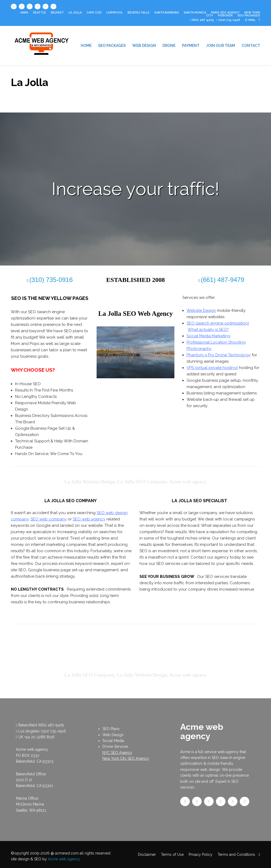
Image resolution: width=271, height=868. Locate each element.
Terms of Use (172, 854)
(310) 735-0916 (53, 731)
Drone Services (115, 746)
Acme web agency (64, 859)
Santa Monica (195, 13)
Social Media (113, 741)
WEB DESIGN (144, 46)
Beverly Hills (139, 13)
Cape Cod (94, 13)
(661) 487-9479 (203, 20)
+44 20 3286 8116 (39, 737)
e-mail (253, 20)
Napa (24, 13)
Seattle (39, 13)
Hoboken (225, 15)
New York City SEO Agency (126, 758)
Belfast (57, 13)
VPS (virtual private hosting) (212, 368)
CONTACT (251, 46)
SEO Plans (111, 729)
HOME (86, 46)
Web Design (113, 735)
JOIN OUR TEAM (221, 46)
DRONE (169, 46)
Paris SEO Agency (225, 13)
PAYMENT (191, 46)
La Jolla (75, 13)
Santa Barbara (167, 13)
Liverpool (115, 13)
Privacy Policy (201, 854)
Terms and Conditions (236, 854)
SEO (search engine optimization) (218, 323)
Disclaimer (147, 854)
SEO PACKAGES (249, 15)
